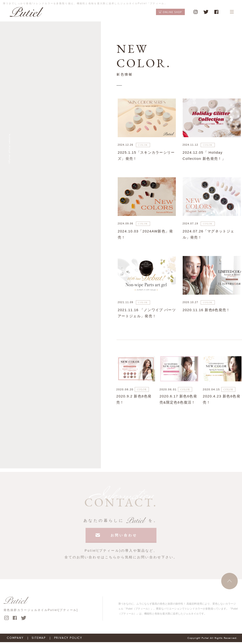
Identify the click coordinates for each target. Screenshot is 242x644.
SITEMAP (43, 640)
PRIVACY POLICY (76, 640)
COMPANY (16, 640)
